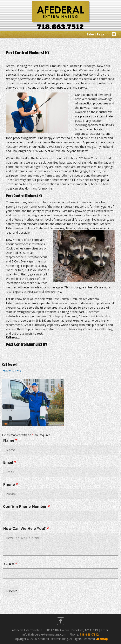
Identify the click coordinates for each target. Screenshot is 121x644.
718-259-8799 (12, 371)
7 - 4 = (10, 564)
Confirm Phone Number (26, 506)
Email (10, 462)
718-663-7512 (89, 634)
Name (10, 440)
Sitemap (102, 639)
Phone (11, 484)
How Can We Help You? (26, 528)
